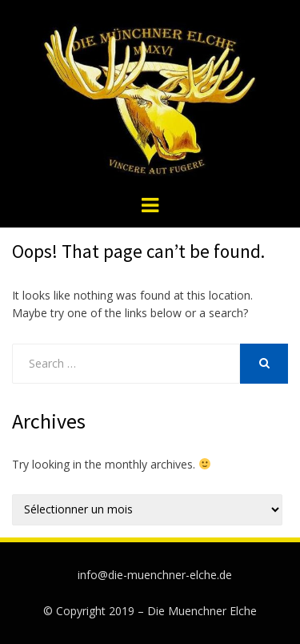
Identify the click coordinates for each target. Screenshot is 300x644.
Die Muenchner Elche (202, 611)
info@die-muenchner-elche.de (155, 575)
